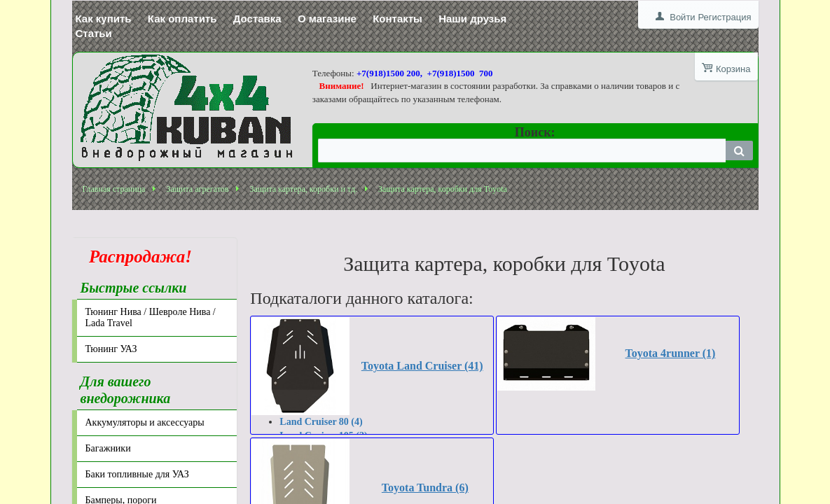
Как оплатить (182, 19)
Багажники (108, 448)
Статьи (94, 33)
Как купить (104, 19)
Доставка (257, 19)
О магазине (327, 19)
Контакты (397, 19)
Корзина (733, 69)
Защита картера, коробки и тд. (303, 189)
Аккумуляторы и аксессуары (145, 422)
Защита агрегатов (197, 189)
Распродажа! (137, 257)
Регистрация (725, 17)
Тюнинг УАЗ (111, 349)
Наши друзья (472, 19)
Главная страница (114, 189)
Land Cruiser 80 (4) (321, 422)
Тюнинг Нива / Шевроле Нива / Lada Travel (151, 317)
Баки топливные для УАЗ (137, 474)
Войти (682, 17)
